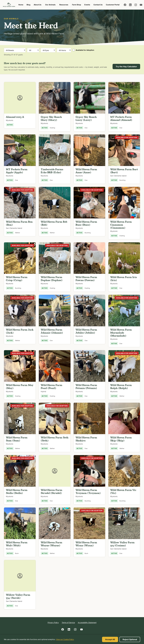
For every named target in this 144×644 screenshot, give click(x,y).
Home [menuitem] (21, 5)
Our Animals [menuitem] (50, 5)
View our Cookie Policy (65, 639)
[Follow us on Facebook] (125, 5)
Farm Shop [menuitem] (77, 5)
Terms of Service (68, 622)
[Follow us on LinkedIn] (130, 5)
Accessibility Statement (87, 622)
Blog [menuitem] (28, 5)
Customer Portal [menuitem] (113, 5)
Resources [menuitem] (64, 5)
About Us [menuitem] (38, 5)
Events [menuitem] (87, 5)
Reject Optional (130, 639)
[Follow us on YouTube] (141, 5)
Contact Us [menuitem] (98, 5)
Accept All (110, 639)
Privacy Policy (53, 622)
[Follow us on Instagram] (136, 5)
